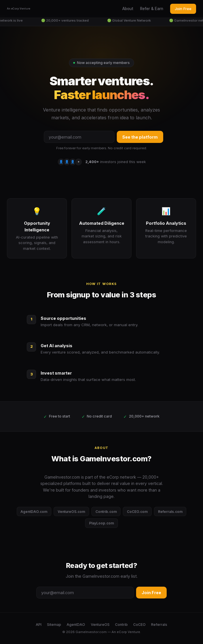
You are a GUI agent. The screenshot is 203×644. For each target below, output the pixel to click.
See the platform (140, 137)
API (39, 625)
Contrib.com (106, 512)
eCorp (122, 632)
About (128, 9)
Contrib (121, 625)
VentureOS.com (71, 512)
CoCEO (139, 625)
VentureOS (100, 625)
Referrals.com (170, 512)
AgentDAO (76, 625)
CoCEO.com (137, 512)
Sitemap (54, 625)
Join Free (183, 9)
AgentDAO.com (34, 512)
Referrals (159, 625)
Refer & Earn (152, 9)
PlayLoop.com (101, 523)
